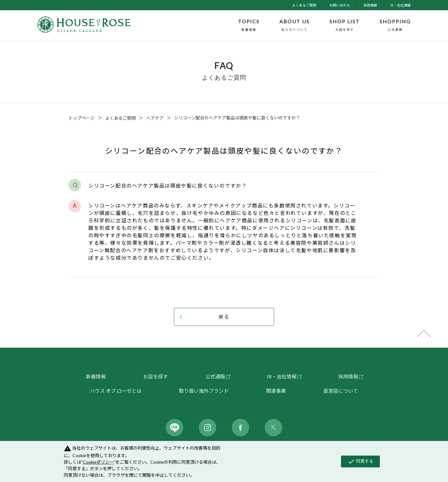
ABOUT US (294, 25)
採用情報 (370, 5)
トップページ (82, 118)
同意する (360, 461)
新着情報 (96, 376)
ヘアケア (155, 118)
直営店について (341, 391)
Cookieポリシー (98, 462)
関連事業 (276, 391)
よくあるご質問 (304, 5)
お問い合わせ (340, 5)
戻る (224, 317)
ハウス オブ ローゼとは (116, 391)
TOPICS (249, 25)
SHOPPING (395, 25)
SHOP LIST (345, 25)
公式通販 (215, 376)
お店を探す (156, 376)
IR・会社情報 (401, 5)
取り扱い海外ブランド (204, 391)
